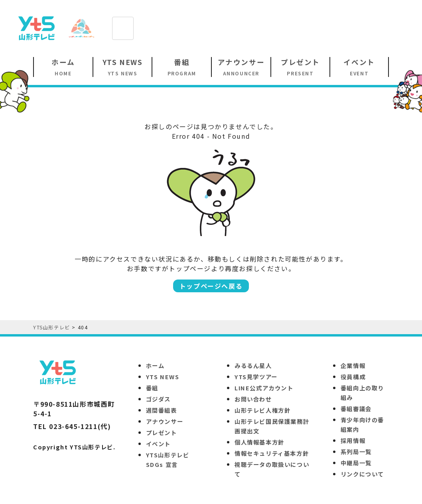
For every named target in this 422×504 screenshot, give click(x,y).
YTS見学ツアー (256, 377)
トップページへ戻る (211, 286)
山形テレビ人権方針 (262, 410)
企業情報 (353, 365)
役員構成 (353, 377)
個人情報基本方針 (259, 442)
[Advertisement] (265, 28)
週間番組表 (162, 410)
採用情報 (353, 440)
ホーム (155, 365)
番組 (152, 388)
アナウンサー (165, 421)
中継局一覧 (356, 463)
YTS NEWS (163, 377)
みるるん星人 (253, 365)
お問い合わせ (253, 399)
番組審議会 (356, 409)
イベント (158, 444)
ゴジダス (158, 399)
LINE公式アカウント (264, 388)
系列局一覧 (356, 452)
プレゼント (162, 432)
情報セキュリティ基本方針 (272, 453)
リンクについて (362, 474)
